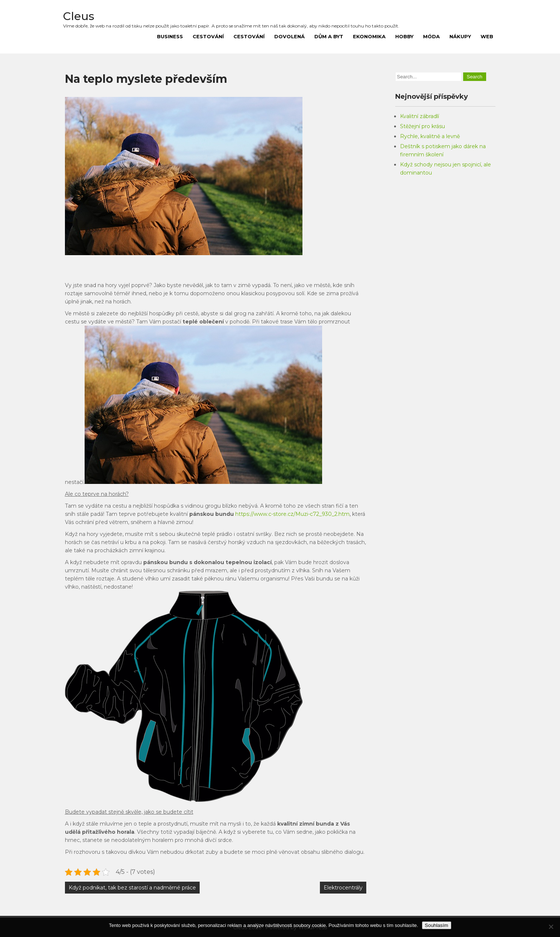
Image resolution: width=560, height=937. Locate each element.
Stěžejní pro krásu (423, 126)
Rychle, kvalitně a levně (430, 136)
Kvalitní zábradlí (420, 116)
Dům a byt (329, 36)
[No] (551, 927)
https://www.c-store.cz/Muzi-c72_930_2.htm (292, 514)
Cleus (79, 16)
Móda (431, 36)
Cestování (208, 36)
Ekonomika (369, 36)
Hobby (404, 36)
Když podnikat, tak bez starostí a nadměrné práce (132, 888)
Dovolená (289, 36)
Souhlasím (437, 925)
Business (170, 36)
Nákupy (460, 36)
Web (487, 36)
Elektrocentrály (343, 888)
